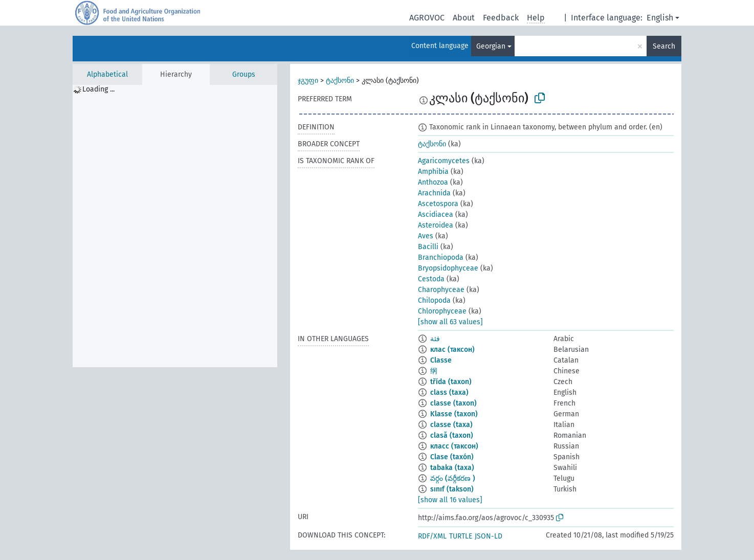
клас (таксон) (452, 350)
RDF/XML (432, 536)
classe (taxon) (453, 403)
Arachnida (434, 193)
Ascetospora (438, 204)
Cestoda (431, 279)
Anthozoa (433, 182)
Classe (441, 360)
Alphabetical (107, 74)
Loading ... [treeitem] (98, 89)
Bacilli (428, 247)
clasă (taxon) (452, 435)
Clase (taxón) (452, 457)
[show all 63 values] (450, 322)
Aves (426, 236)
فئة (435, 339)
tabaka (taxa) (452, 468)
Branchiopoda (441, 257)
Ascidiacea (436, 215)
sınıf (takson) (452, 489)
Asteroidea (436, 225)
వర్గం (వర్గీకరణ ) (453, 478)
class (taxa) (449, 393)
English (660, 18)
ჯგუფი (308, 81)
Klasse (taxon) (454, 414)
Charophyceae (441, 290)
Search (664, 46)
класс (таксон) (454, 446)
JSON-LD (489, 536)
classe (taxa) (451, 425)
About (464, 18)
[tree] (175, 226)
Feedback (501, 18)
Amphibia (433, 172)
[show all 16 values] (450, 500)
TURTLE (461, 536)
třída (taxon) (451, 382)
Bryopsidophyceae (448, 268)
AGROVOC (427, 18)
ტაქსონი (340, 81)
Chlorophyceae (442, 311)
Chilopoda (434, 300)
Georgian (491, 46)
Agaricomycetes (444, 161)
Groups (244, 74)
